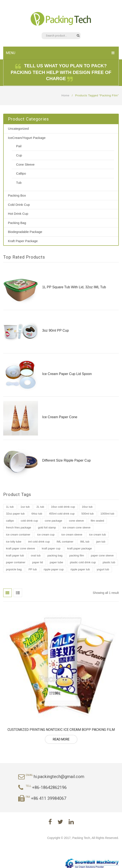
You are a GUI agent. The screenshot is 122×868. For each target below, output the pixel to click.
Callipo (21, 173)
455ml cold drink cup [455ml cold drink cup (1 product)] (62, 514)
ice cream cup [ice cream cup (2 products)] (46, 535)
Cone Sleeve (25, 164)
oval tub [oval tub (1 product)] (36, 555)
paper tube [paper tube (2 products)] (56, 562)
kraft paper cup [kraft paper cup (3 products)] (51, 548)
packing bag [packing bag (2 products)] (55, 555)
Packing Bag (17, 223)
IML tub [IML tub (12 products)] (85, 542)
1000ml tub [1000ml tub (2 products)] (107, 514)
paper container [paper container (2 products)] (16, 562)
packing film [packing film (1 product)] (77, 555)
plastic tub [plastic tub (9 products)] (109, 562)
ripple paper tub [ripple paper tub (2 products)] (80, 569)
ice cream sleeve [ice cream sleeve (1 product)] (72, 535)
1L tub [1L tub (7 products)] (10, 507)
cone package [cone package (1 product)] (53, 521)
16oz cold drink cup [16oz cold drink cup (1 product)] (63, 507)
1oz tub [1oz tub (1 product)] (25, 507)
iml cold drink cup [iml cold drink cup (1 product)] (39, 542)
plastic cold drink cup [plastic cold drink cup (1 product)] (83, 562)
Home (65, 95)
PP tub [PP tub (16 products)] (33, 569)
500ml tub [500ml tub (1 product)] (88, 514)
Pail (19, 146)
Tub (19, 183)
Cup (19, 155)
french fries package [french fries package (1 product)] (19, 527)
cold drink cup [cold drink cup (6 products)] (29, 521)
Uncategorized (18, 129)
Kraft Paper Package (23, 241)
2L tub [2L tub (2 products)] (40, 507)
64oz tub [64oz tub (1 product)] (37, 514)
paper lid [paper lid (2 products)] (38, 562)
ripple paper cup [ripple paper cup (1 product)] (54, 569)
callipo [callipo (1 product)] (10, 521)
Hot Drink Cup (18, 214)
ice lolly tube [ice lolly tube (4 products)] (14, 542)
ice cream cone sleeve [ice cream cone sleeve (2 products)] (77, 527)
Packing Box (17, 195)
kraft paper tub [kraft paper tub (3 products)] (15, 555)
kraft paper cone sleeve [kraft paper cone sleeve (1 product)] (20, 548)
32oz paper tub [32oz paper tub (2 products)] (15, 514)
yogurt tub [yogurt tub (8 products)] (103, 569)
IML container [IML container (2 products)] (65, 542)
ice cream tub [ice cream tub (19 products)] (98, 535)
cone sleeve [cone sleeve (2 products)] (76, 521)
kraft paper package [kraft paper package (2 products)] (80, 548)
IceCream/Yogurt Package (27, 138)
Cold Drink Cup (19, 205)
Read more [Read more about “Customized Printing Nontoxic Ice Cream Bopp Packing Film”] (61, 739)
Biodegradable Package (25, 232)
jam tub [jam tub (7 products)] (101, 542)
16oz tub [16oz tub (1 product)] (87, 507)
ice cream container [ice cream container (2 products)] (18, 535)
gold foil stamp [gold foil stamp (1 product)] (47, 527)
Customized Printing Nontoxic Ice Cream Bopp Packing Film (61, 730)
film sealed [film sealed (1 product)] (97, 521)
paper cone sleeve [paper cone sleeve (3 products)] (102, 555)
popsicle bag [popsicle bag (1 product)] (14, 569)
